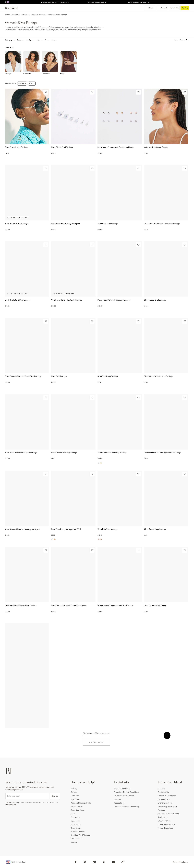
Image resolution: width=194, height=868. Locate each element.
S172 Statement (165, 821)
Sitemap (74, 842)
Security (117, 799)
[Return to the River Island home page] (13, 8)
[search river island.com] (150, 8)
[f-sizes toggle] (39, 40)
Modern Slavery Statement (169, 814)
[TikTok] (123, 862)
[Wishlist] (46, 92)
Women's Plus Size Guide (81, 803)
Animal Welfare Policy (166, 824)
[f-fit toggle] (47, 40)
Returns (74, 792)
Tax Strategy (163, 817)
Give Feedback (77, 839)
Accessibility (119, 803)
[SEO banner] (54, 29)
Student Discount (78, 832)
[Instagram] (94, 862)
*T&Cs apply (10, 802)
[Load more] (96, 742)
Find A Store (76, 824)
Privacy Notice (11, 805)
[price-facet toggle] (54, 40)
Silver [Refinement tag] (32, 84)
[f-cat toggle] (10, 40)
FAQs (73, 814)
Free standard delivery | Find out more (55, 2)
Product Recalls (77, 807)
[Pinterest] (104, 862)
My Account (75, 821)
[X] (85, 862)
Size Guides (75, 799)
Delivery (74, 789)
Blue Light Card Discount (81, 835)
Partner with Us (164, 799)
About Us (162, 789)
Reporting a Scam (78, 810)
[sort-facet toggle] (181, 40)
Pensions (162, 810)
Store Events (76, 828)
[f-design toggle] (30, 40)
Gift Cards (75, 796)
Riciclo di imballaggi (166, 828)
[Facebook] (76, 862)
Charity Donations (165, 803)
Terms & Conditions (122, 789)
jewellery (26, 27)
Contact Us (75, 817)
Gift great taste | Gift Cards (97, 2)
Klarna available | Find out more (139, 2)
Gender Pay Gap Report (167, 807)
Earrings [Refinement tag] (22, 84)
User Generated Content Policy (127, 807)
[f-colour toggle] (20, 40)
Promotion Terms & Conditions (126, 792)
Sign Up (55, 796)
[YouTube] (113, 862)
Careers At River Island (167, 796)
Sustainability (163, 792)
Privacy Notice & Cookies (124, 796)
